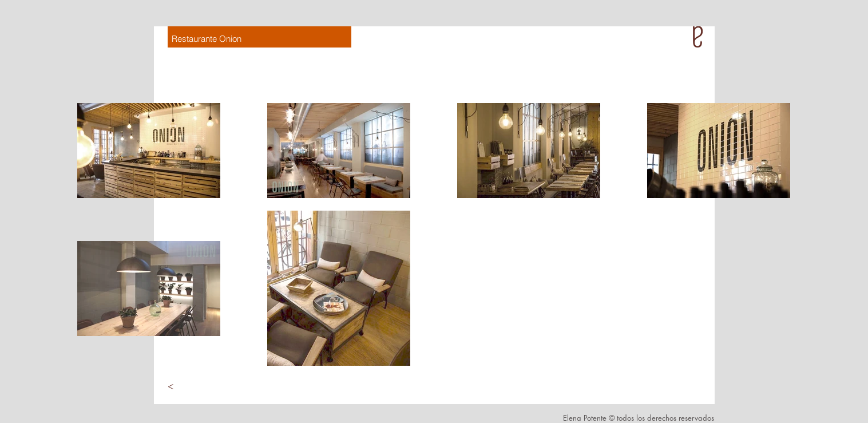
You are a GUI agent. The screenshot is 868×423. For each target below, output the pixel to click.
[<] (171, 386)
